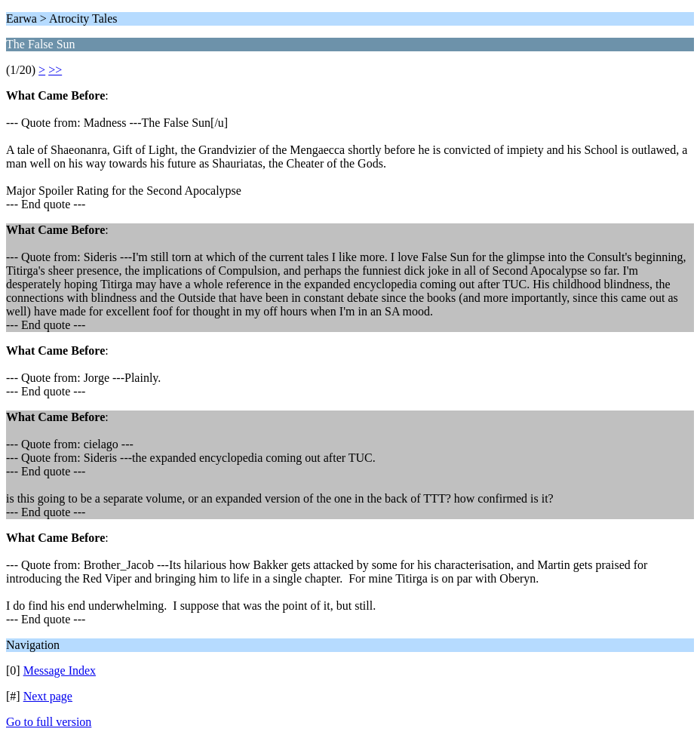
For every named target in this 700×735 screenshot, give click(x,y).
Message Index (60, 670)
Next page (48, 696)
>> (55, 70)
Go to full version (49, 722)
